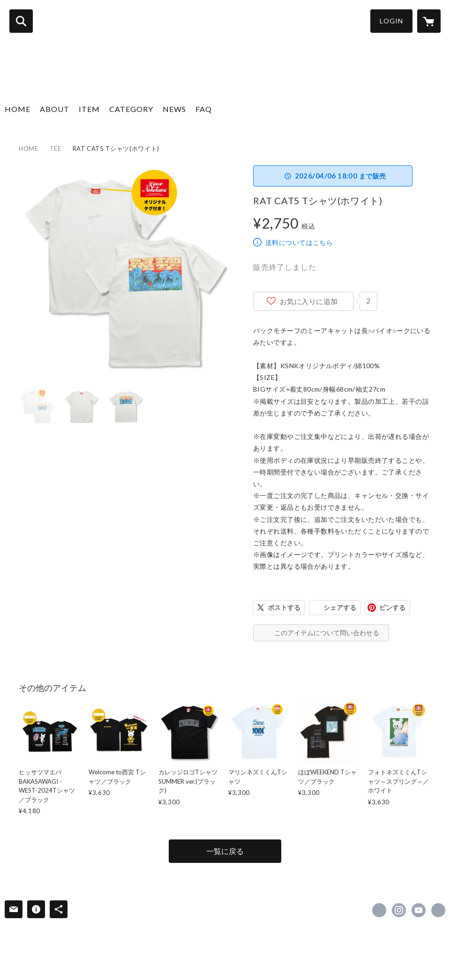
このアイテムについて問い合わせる (327, 633)
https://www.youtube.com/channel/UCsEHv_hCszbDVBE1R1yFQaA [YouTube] (419, 910)
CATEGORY (131, 109)
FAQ (204, 109)
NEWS (174, 109)
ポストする (284, 607)
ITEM (89, 109)
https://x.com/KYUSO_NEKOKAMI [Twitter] (379, 910)
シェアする (340, 607)
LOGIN (391, 21)
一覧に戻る (225, 851)
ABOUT (55, 109)
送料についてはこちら (299, 242)
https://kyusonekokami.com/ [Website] (438, 910)
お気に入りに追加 (309, 301)
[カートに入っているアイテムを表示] (429, 21)
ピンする (392, 607)
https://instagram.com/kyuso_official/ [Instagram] (399, 910)
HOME (18, 109)
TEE (56, 148)
